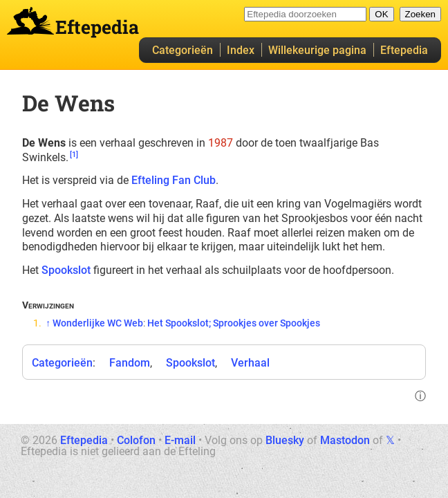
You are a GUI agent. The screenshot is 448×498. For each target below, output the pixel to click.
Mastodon (345, 440)
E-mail (180, 440)
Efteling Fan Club (174, 180)
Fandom (130, 363)
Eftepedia (404, 50)
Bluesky (285, 440)
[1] (74, 155)
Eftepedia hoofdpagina (30, 21)
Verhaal (250, 363)
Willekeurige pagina (317, 50)
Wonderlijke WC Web (98, 323)
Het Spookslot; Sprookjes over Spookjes (234, 323)
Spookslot (66, 270)
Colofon (136, 440)
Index (241, 50)
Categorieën (183, 50)
